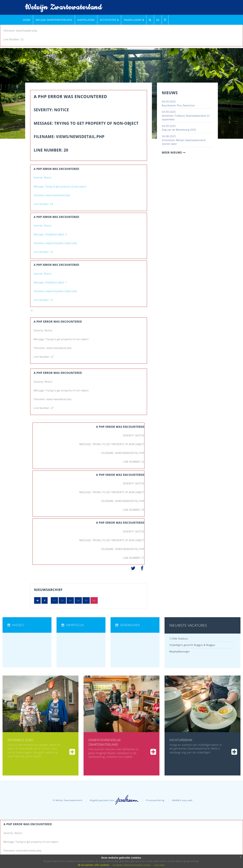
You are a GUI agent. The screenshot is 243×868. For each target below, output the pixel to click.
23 (70, 600)
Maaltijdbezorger (180, 651)
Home (27, 20)
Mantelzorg (86, 20)
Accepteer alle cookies (94, 865)
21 (54, 600)
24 (78, 600)
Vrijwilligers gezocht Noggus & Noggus (192, 645)
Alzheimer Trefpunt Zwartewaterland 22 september (186, 116)
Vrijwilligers (134, 20)
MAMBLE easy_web (182, 800)
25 (86, 600)
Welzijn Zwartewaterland (61, 8)
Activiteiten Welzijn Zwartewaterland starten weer (184, 140)
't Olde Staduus (179, 638)
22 (62, 600)
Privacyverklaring (155, 800)
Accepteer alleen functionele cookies (132, 865)
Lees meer (159, 865)
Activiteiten (109, 20)
